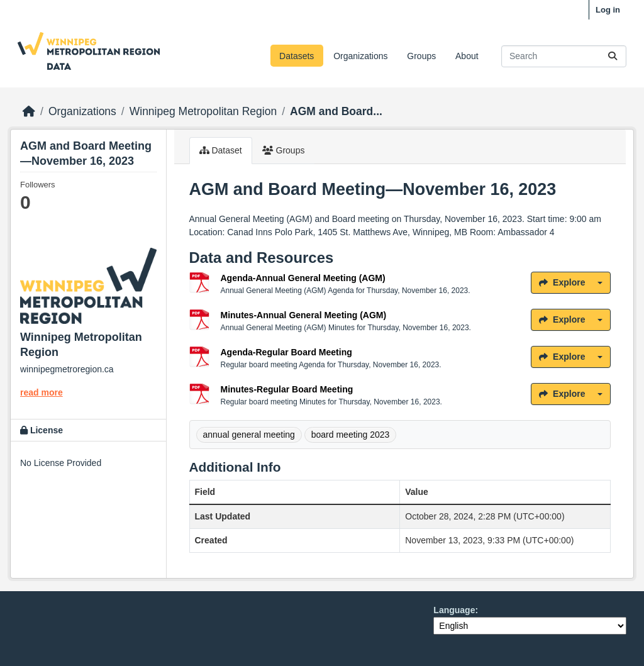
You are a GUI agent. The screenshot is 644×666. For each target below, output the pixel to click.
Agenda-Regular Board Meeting (286, 352)
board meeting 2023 (351, 435)
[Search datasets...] (564, 56)
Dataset (221, 150)
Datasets (297, 56)
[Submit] (613, 56)
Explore (562, 282)
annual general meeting (249, 435)
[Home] (29, 111)
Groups (421, 56)
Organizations (360, 56)
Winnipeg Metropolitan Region (203, 111)
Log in (608, 10)
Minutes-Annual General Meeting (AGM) (304, 315)
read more (42, 392)
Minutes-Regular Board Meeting (287, 389)
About (467, 56)
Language (454, 610)
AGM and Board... (336, 111)
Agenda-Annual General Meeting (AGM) (303, 278)
